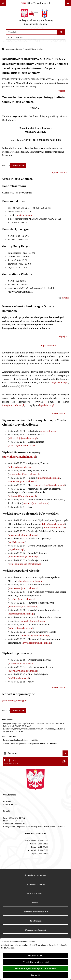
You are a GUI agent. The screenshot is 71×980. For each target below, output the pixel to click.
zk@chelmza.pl (16, 549)
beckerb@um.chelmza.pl (21, 664)
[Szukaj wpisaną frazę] (61, 32)
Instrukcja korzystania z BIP (36, 912)
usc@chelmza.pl (17, 542)
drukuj (65, 298)
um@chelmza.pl (24, 215)
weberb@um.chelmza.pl (21, 628)
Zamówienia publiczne (35, 884)
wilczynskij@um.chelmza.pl (23, 438)
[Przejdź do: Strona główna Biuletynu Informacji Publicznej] (3, 49)
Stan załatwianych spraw (35, 875)
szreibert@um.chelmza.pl (22, 599)
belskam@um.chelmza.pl (21, 614)
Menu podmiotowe (14, 49)
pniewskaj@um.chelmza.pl (22, 496)
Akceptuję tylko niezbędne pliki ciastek (35, 969)
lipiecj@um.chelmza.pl (48, 478)
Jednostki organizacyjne (14, 700)
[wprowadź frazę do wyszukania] (32, 32)
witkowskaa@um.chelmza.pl (23, 606)
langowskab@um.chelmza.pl (23, 535)
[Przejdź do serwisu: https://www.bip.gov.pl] (35, 3)
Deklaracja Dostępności (36, 930)
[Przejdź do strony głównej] (36, 18)
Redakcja (35, 903)
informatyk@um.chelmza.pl (23, 671)
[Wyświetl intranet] (65, 753)
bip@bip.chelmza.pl (19, 678)
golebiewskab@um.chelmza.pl (50, 485)
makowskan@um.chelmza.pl (23, 588)
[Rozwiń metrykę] (18, 165)
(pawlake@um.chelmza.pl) (21, 445)
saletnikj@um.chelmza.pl (36, 503)
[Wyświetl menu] (68, 3)
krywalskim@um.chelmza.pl (37, 643)
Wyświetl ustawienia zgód (36, 962)
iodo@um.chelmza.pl (13, 405)
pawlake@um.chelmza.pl (20, 457)
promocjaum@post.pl (54, 528)
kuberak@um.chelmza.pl (33, 621)
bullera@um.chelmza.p (20, 467)
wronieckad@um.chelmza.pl (22, 481)
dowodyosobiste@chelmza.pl (23, 557)
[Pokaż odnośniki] (3, 3)
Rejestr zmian (35, 921)
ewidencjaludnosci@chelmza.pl (25, 564)
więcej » (63, 91)
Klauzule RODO (36, 956)
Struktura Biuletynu (36, 893)
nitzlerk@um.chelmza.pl (53, 524)
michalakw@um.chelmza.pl (35, 636)
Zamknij (35, 975)
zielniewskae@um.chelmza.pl (24, 474)
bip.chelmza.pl (47, 405)
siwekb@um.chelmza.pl (30, 581)
